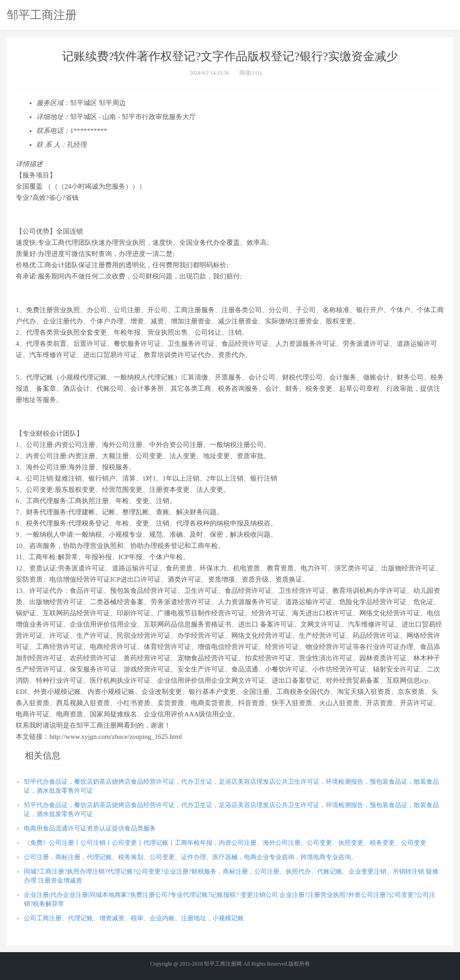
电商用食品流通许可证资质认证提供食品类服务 (90, 828)
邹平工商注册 (42, 15)
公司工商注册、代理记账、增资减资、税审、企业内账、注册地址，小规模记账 (134, 918)
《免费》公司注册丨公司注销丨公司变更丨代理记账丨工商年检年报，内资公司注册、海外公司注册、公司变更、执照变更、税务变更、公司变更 (225, 843)
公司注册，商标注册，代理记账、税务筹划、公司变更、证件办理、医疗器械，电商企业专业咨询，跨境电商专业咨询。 (190, 857)
